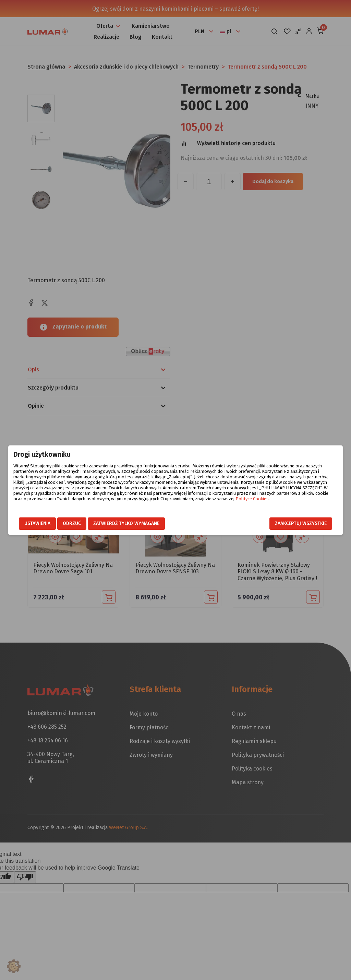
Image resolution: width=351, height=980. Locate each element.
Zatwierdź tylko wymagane (126, 523)
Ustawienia (37, 523)
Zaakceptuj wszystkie (301, 523)
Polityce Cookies (252, 499)
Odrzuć (72, 523)
